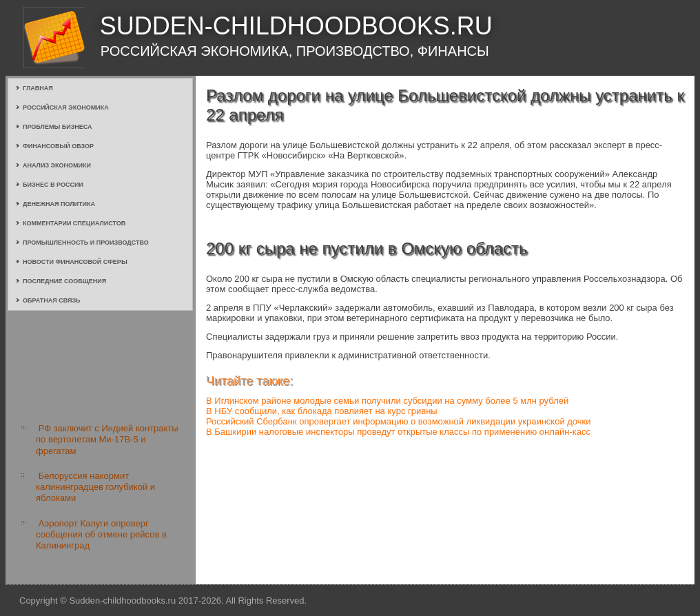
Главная (38, 88)
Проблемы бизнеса (58, 127)
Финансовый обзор (58, 146)
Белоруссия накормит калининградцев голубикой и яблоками (95, 487)
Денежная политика (59, 204)
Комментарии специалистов (74, 223)
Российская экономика (66, 107)
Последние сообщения (64, 281)
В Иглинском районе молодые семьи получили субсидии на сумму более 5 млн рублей (387, 401)
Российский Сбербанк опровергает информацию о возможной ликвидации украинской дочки (399, 421)
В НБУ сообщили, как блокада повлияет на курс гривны (322, 411)
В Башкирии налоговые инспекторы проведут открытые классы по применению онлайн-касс (398, 432)
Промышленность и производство (86, 243)
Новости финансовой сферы (75, 262)
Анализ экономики (57, 165)
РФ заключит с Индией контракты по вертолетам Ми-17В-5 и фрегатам (107, 440)
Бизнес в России (53, 185)
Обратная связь (52, 300)
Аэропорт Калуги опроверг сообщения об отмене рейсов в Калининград (101, 535)
